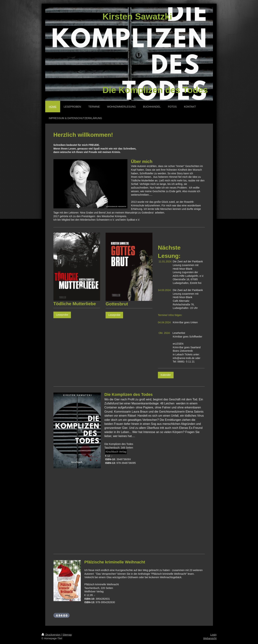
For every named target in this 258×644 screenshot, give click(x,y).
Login (213, 635)
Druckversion (51, 635)
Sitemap (67, 635)
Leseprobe (62, 315)
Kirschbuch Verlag (116, 452)
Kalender (166, 375)
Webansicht (210, 638)
